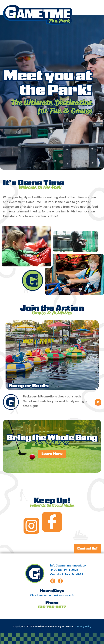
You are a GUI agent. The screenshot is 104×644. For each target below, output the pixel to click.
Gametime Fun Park (38, 15)
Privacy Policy (84, 626)
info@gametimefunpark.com (69, 565)
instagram (31, 526)
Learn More (52, 454)
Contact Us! (87, 549)
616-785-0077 (52, 607)
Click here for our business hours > (52, 595)
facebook (52, 522)
